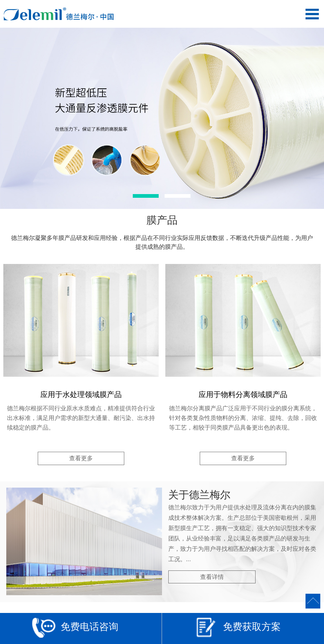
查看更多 (81, 458)
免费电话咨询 (75, 629)
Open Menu (312, 14)
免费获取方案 (238, 629)
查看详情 (212, 577)
